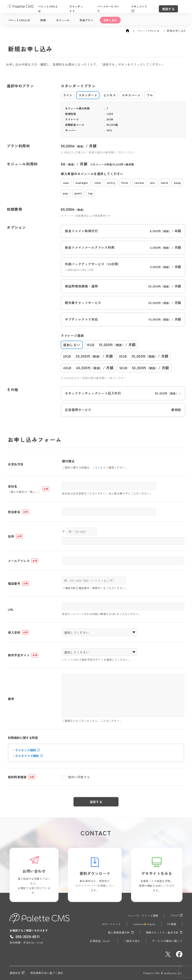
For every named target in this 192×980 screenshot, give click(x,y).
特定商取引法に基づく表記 (47, 973)
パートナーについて (114, 6)
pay (66, 193)
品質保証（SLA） (101, 941)
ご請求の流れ (132, 941)
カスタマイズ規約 (29, 756)
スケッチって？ (83, 6)
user (66, 183)
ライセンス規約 (27, 750)
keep (177, 183)
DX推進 (172, 924)
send (164, 183)
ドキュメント (145, 6)
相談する (175, 7)
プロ (150, 95)
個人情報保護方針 (121, 932)
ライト (68, 95)
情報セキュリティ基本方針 (164, 932)
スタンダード (88, 95)
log (90, 193)
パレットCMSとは (53, 6)
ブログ (176, 916)
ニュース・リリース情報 (143, 916)
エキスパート (131, 95)
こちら (96, 467)
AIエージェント (111, 924)
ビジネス (109, 95)
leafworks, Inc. (173, 973)
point (78, 193)
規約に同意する (79, 777)
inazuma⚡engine (144, 924)
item (98, 183)
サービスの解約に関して (167, 941)
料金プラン (86, 20)
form (125, 183)
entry (111, 183)
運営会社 (17, 973)
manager (82, 183)
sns (153, 183)
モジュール (63, 20)
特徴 (43, 20)
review (139, 183)
